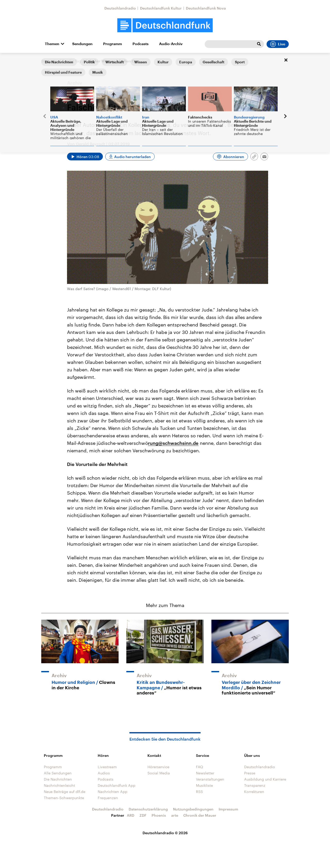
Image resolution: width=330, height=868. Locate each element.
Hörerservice (158, 767)
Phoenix (159, 815)
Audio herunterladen (133, 157)
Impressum (228, 809)
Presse (250, 773)
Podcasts (141, 44)
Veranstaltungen (210, 779)
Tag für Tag (72, 61)
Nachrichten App (113, 792)
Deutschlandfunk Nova (206, 8)
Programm (113, 44)
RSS (199, 792)
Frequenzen (108, 798)
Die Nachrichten (58, 779)
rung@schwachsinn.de (173, 443)
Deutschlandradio (120, 8)
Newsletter (205, 773)
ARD (131, 815)
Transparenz (255, 785)
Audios (104, 773)
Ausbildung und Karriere (265, 779)
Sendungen (82, 44)
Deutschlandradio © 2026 (165, 833)
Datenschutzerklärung (148, 809)
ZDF (143, 815)
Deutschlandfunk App (117, 785)
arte (175, 815)
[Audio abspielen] (85, 157)
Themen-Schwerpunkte (64, 798)
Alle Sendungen (58, 773)
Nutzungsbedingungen (193, 809)
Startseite (49, 61)
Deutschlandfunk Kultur (161, 8)
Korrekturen (254, 792)
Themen (52, 44)
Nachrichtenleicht (59, 785)
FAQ (200, 767)
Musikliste (204, 785)
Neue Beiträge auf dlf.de (65, 792)
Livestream (107, 767)
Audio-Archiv (171, 44)
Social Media (159, 773)
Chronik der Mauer (200, 815)
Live (278, 44)
